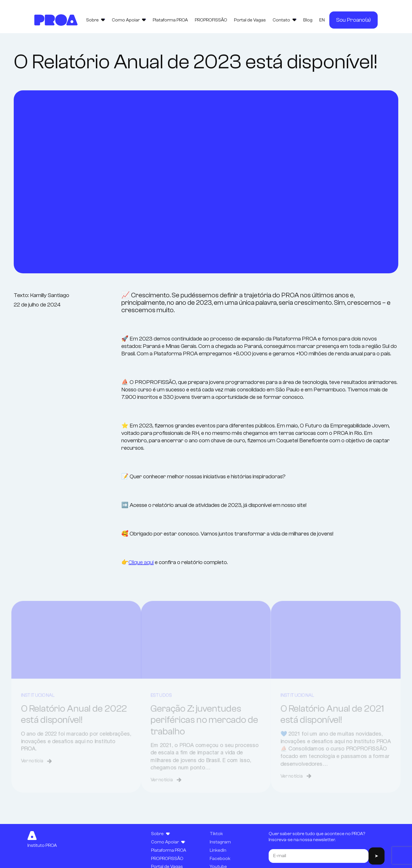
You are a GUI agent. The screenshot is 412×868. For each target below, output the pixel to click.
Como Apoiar (129, 20)
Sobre (96, 20)
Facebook (220, 859)
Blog (308, 20)
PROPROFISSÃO (211, 20)
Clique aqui (141, 562)
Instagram (220, 842)
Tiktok (216, 834)
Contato (285, 20)
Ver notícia (30, 779)
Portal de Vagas (250, 20)
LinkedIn (218, 850)
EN (322, 20)
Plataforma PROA (170, 20)
